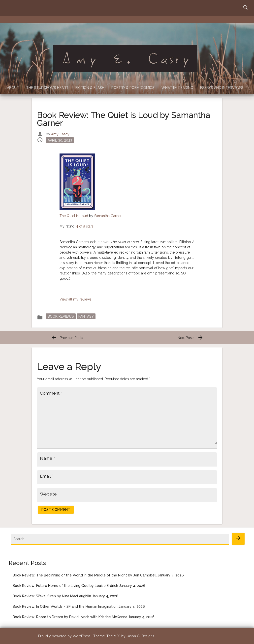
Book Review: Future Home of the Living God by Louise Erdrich (65, 586)
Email (47, 476)
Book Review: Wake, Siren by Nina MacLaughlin (52, 596)
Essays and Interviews (222, 88)
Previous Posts (67, 338)
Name (47, 458)
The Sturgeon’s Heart (47, 88)
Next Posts (190, 338)
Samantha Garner (108, 216)
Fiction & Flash (90, 88)
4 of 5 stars (85, 226)
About (13, 88)
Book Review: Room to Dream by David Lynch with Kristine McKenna (70, 617)
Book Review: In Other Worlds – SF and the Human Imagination (65, 606)
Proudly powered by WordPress (65, 636)
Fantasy (86, 316)
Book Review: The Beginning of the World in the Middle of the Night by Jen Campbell (85, 575)
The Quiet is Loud (74, 216)
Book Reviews (61, 316)
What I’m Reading (177, 88)
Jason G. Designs (140, 636)
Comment (51, 393)
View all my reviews (76, 299)
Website (48, 494)
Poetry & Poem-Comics (133, 88)
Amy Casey (60, 134)
